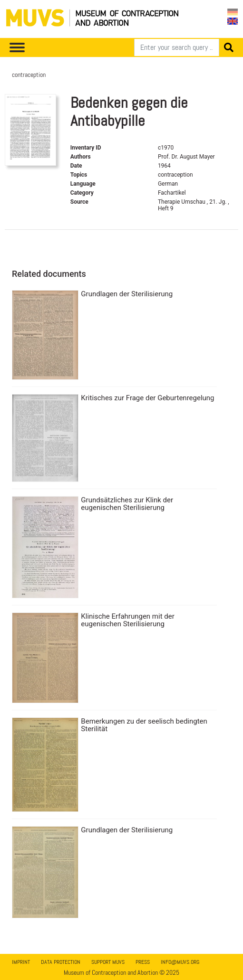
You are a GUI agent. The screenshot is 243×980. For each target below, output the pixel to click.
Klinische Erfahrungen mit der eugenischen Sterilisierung (127, 620)
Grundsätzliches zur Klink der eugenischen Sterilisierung (127, 504)
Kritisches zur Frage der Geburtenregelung (147, 398)
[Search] (177, 47)
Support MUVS (108, 962)
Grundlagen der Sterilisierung (127, 294)
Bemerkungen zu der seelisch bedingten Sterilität (144, 725)
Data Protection (61, 962)
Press (143, 962)
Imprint (21, 962)
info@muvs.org (180, 962)
